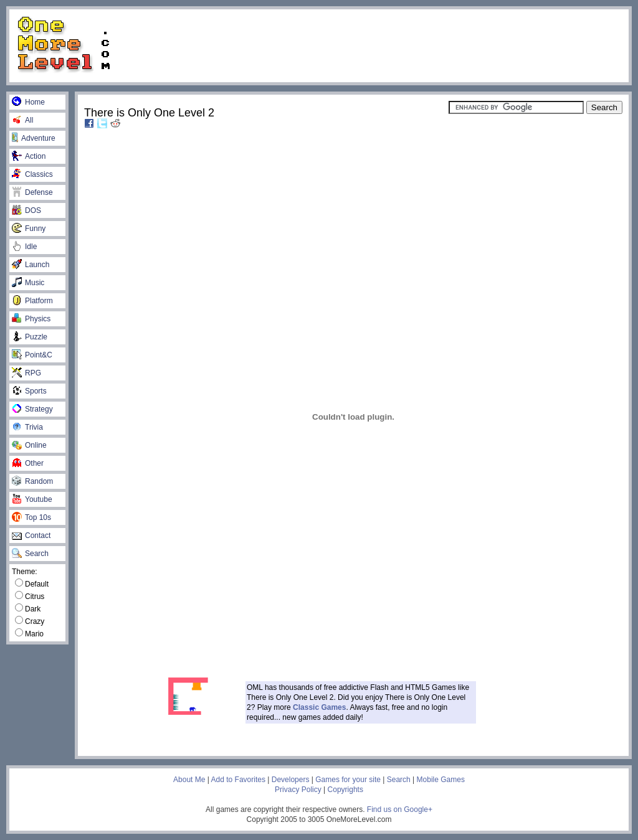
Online (29, 445)
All (22, 120)
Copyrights (345, 790)
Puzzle (30, 337)
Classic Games (319, 707)
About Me (189, 780)
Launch (31, 265)
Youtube (32, 499)
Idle (24, 247)
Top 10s (31, 517)
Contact (31, 536)
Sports (29, 391)
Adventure (34, 138)
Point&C (32, 355)
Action (29, 156)
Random (32, 481)
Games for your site (348, 780)
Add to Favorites (238, 780)
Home (28, 102)
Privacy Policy (298, 790)
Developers (291, 780)
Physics (31, 319)
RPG (26, 373)
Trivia (27, 427)
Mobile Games (441, 780)
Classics (32, 174)
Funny (29, 229)
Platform (32, 301)
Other (28, 463)
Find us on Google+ (400, 809)
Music (28, 283)
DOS (26, 210)
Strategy (32, 409)
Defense (32, 192)
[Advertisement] (375, 45)
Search (30, 554)
